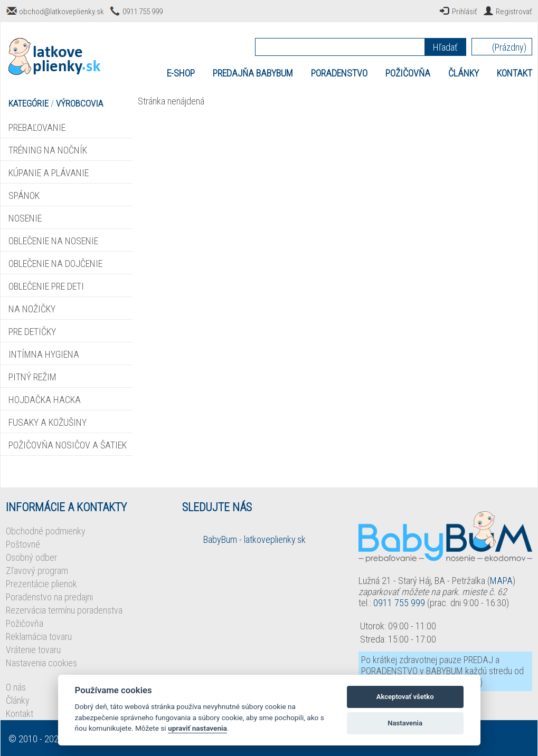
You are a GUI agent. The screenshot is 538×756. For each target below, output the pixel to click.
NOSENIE (25, 218)
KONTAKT (515, 73)
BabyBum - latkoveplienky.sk (254, 539)
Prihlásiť (465, 12)
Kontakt (20, 714)
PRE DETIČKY (32, 332)
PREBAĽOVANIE (37, 127)
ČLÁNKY (464, 73)
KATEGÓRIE (29, 103)
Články (18, 700)
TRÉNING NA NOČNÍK (48, 150)
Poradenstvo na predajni (49, 597)
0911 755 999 (143, 12)
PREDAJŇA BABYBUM (253, 73)
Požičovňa (25, 623)
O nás (16, 687)
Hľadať (445, 47)
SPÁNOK (24, 195)
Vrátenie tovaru (33, 650)
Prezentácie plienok (41, 584)
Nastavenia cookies (41, 663)
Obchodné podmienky (46, 531)
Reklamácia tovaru (39, 637)
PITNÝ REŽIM (32, 377)
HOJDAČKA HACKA (45, 400)
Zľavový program (37, 571)
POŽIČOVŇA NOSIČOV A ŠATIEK (68, 445)
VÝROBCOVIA (79, 103)
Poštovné (23, 544)
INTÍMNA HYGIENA (44, 354)
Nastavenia (405, 723)
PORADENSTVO (339, 73)
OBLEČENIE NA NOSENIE (53, 241)
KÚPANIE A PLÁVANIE (49, 173)
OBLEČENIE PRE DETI (46, 286)
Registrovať (514, 12)
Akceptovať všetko (405, 697)
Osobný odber (31, 557)
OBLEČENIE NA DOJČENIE (55, 264)
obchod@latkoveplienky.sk (62, 12)
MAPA (501, 581)
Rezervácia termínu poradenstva (64, 610)
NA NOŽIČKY (32, 309)
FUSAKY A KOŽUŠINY (48, 422)
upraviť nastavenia (197, 728)
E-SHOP (181, 73)
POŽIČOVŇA (408, 73)
